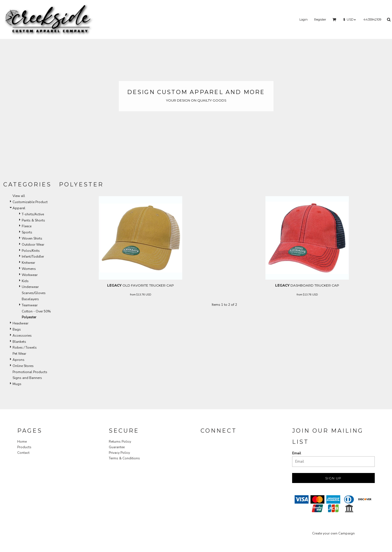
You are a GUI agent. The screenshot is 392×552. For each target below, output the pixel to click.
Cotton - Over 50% (36, 311)
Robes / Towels (25, 348)
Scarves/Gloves (34, 293)
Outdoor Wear (33, 245)
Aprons (19, 360)
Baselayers (30, 299)
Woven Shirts (32, 238)
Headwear (20, 323)
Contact (23, 453)
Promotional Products (30, 372)
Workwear (30, 275)
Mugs (17, 384)
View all (19, 196)
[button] (334, 19)
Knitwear (28, 263)
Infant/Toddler (33, 257)
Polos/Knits (31, 251)
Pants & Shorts (33, 220)
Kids (25, 281)
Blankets (19, 342)
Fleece (27, 226)
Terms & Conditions (124, 458)
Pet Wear (19, 354)
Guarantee (117, 447)
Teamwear (30, 305)
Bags (17, 329)
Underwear (30, 287)
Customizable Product (30, 202)
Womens (29, 269)
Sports (27, 232)
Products (24, 447)
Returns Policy (120, 442)
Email (297, 453)
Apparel (19, 208)
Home (22, 442)
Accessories (22, 336)
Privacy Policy (119, 453)
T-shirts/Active (33, 214)
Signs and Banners (27, 378)
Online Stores (23, 366)
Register (320, 19)
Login (304, 19)
